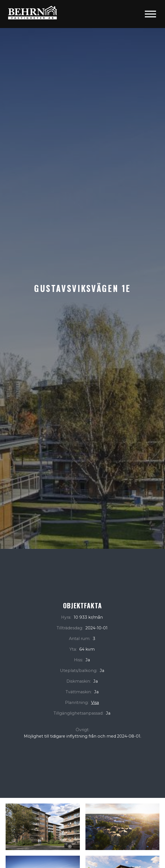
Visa (95, 703)
